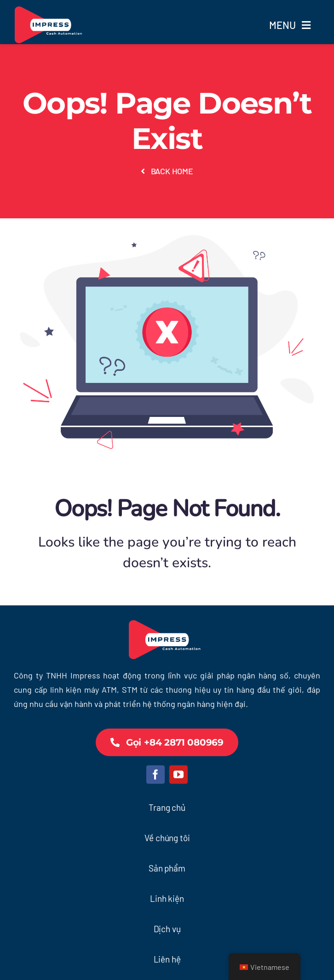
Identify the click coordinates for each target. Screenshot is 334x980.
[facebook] (155, 775)
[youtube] (179, 775)
